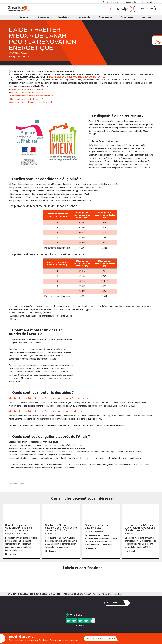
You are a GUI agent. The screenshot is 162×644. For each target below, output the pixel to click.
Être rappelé (117, 603)
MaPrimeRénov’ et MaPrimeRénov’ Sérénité (77, 77)
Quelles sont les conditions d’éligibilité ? (28, 93)
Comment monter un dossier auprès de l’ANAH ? (32, 96)
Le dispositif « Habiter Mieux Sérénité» (27, 89)
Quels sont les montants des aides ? (27, 99)
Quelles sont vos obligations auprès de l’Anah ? (31, 102)
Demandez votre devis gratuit (104, 638)
